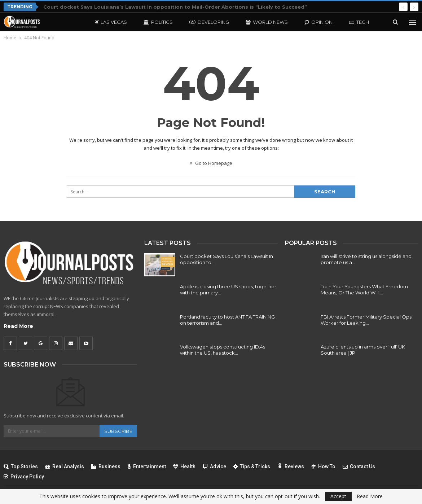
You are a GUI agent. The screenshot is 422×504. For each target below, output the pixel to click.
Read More (18, 326)
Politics (158, 22)
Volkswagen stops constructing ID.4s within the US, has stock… (223, 350)
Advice (214, 466)
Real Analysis (65, 466)
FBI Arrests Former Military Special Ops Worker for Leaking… (366, 320)
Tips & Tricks (252, 466)
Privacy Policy (24, 477)
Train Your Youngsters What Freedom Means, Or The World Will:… (364, 290)
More (357, 22)
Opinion (318, 22)
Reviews (291, 466)
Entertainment (147, 466)
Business (106, 466)
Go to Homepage (211, 163)
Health (184, 466)
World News (267, 22)
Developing (209, 22)
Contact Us (359, 466)
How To (323, 466)
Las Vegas (111, 22)
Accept (338, 496)
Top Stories (21, 466)
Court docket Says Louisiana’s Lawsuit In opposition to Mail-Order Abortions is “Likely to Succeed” (175, 7)
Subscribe (118, 431)
